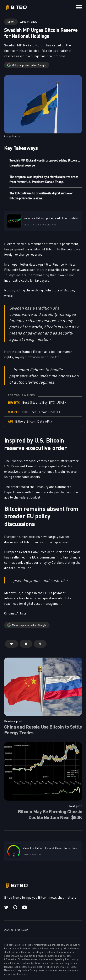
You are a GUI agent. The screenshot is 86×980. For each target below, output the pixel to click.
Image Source (12, 136)
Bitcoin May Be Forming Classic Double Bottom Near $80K (50, 814)
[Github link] (15, 907)
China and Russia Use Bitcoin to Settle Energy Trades (43, 730)
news (11, 22)
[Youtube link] (25, 907)
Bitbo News (21, 930)
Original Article (15, 613)
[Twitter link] (7, 907)
